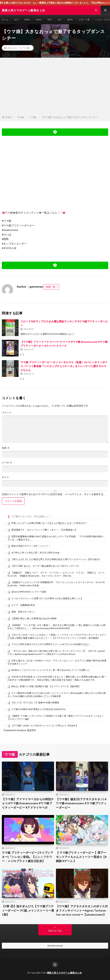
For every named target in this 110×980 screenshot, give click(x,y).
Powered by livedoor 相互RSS (20, 730)
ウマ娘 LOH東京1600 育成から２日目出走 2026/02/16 (38, 709)
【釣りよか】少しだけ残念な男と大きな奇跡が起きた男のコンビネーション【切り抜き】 (56, 559)
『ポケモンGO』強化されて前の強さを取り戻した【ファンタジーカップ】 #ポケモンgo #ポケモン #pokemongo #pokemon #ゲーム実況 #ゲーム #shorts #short (56, 652)
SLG (60, 20)
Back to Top (55, 931)
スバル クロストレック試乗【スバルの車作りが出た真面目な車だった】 (47, 598)
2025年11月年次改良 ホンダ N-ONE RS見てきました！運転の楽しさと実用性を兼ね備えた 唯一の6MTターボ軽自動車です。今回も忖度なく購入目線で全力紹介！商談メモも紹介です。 (57, 678)
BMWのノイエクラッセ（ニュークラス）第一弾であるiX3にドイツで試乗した (50, 670)
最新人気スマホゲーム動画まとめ (64, 973)
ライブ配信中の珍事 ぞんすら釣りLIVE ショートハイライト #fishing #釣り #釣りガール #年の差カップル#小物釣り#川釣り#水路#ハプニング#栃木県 (57, 695)
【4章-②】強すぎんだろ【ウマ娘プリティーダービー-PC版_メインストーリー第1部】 (28, 910)
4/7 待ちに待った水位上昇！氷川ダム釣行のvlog (35, 553)
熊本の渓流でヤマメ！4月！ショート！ (31, 546)
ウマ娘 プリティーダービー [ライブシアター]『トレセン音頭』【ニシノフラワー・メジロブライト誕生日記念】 (27, 857)
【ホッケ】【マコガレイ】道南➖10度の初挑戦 (35, 702)
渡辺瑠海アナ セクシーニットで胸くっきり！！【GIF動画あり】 (44, 530)
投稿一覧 (51, 287)
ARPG (27, 20)
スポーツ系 (84, 20)
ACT (16, 20)
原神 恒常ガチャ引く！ (24, 612)
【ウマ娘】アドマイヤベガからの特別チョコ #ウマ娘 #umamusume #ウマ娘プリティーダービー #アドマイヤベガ (28, 803)
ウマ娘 (26, 48)
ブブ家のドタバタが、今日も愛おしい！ (31, 516)
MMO (39, 20)
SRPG (70, 20)
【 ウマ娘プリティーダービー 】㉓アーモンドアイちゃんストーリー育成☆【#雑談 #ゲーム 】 (81, 857)
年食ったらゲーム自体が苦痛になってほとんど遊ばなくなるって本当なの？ (49, 523)
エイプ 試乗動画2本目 (23, 605)
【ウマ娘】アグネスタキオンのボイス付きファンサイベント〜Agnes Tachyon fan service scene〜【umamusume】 (82, 910)
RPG (50, 20)
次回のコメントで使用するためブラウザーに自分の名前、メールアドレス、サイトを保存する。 (54, 494)
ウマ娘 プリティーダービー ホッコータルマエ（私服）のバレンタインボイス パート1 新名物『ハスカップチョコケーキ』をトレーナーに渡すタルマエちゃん (64, 366)
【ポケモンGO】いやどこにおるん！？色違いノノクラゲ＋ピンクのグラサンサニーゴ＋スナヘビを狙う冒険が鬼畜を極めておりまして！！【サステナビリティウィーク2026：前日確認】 (57, 636)
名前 (6, 448)
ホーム (5, 20)
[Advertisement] (55, 87)
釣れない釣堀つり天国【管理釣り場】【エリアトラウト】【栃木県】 (46, 686)
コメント (7, 412)
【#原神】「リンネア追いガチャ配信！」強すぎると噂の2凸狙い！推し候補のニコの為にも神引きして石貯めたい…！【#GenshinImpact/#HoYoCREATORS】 (56, 627)
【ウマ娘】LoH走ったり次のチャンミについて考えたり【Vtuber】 (45, 725)
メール (7, 463)
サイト (5, 477)
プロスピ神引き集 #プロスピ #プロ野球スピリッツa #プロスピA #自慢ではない (51, 644)
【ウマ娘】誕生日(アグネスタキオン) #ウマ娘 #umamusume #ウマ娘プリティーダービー (81, 803)
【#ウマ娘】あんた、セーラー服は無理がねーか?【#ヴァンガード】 (45, 566)
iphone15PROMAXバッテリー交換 (29, 592)
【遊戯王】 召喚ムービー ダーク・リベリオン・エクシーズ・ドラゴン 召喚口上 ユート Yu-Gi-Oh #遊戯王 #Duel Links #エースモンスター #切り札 (57, 574)
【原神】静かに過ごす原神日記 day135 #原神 (34, 618)
